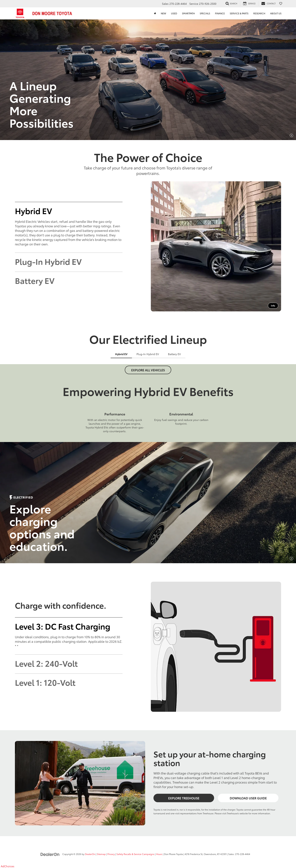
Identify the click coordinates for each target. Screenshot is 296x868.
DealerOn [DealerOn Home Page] (90, 854)
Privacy (111, 854)
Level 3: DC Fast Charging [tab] (63, 626)
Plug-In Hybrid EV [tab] (48, 261)
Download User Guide (248, 798)
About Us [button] (276, 13)
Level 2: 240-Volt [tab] (46, 663)
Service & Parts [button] (239, 13)
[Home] (155, 13)
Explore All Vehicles (148, 370)
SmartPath (188, 13)
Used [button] (174, 13)
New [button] (163, 13)
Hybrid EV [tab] (34, 211)
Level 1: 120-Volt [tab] (45, 682)
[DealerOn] (50, 854)
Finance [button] (220, 13)
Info (273, 305)
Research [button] (259, 13)
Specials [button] (205, 13)
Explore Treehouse (184, 798)
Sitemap (101, 854)
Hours (159, 854)
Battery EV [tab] (35, 280)
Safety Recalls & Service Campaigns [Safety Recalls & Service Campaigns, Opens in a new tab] (135, 854)
